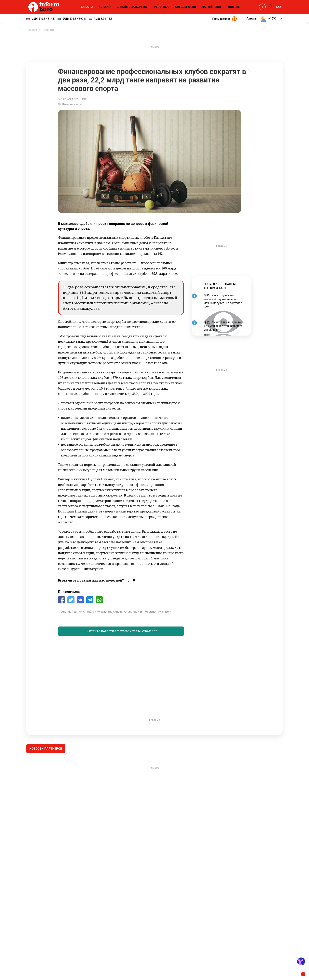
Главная (32, 30)
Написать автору (72, 104)
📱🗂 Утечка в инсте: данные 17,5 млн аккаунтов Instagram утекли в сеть (223, 326)
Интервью (162, 7)
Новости (86, 7)
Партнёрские (212, 7)
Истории (105, 7)
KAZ (279, 7)
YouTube (234, 7)
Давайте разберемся (133, 7)
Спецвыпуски (186, 7)
